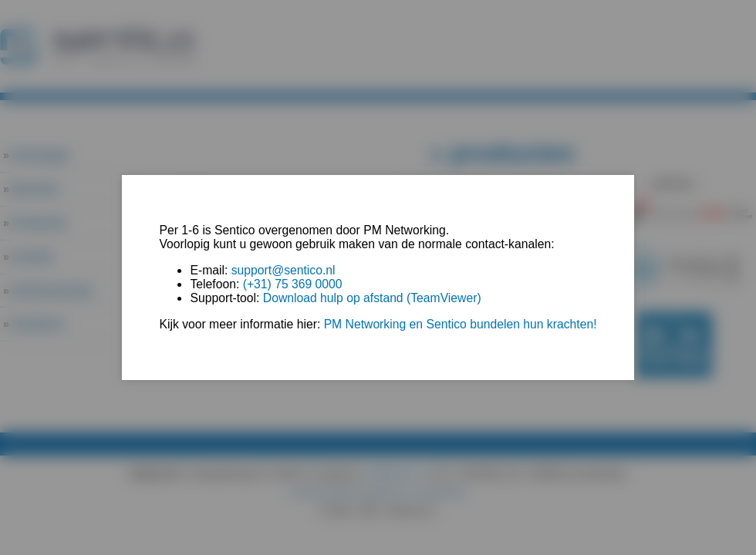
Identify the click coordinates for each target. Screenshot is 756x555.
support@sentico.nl (283, 270)
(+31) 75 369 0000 (293, 284)
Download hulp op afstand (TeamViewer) (372, 298)
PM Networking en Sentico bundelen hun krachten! (461, 324)
